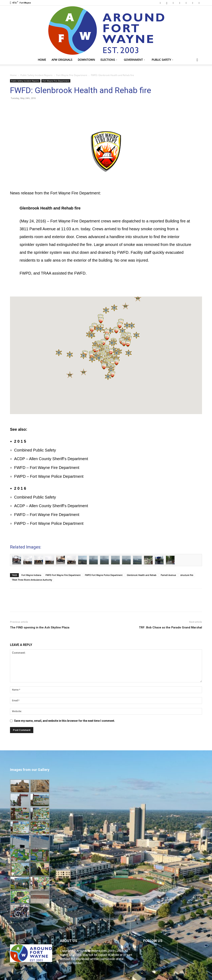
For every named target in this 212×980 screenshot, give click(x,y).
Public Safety (162, 60)
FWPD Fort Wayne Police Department (104, 575)
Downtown (86, 60)
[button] (197, 60)
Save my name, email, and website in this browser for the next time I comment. (65, 721)
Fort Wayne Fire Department (72, 75)
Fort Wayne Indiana (31, 575)
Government (134, 60)
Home (42, 60)
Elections (109, 60)
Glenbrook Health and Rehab (142, 575)
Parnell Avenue (168, 575)
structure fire (187, 575)
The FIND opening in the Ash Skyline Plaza (40, 627)
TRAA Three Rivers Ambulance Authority (32, 580)
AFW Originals (62, 60)
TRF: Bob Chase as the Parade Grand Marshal (170, 627)
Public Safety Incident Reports (36, 75)
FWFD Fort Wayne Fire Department (63, 575)
